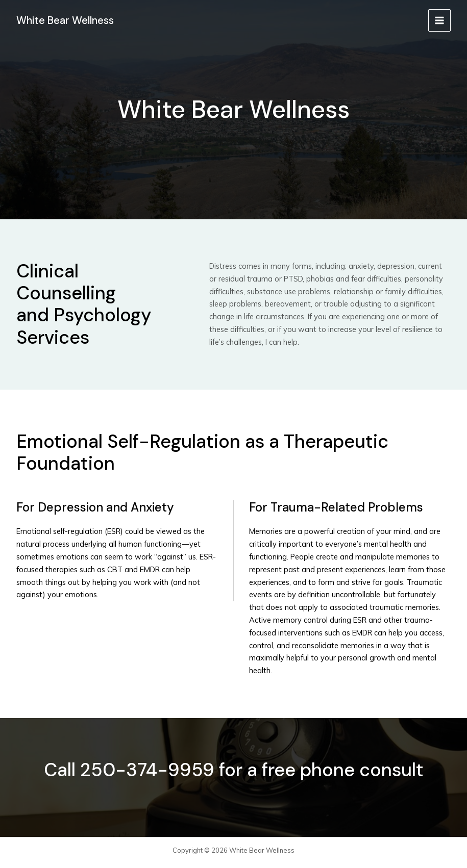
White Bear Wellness (67, 20)
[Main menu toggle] (439, 20)
